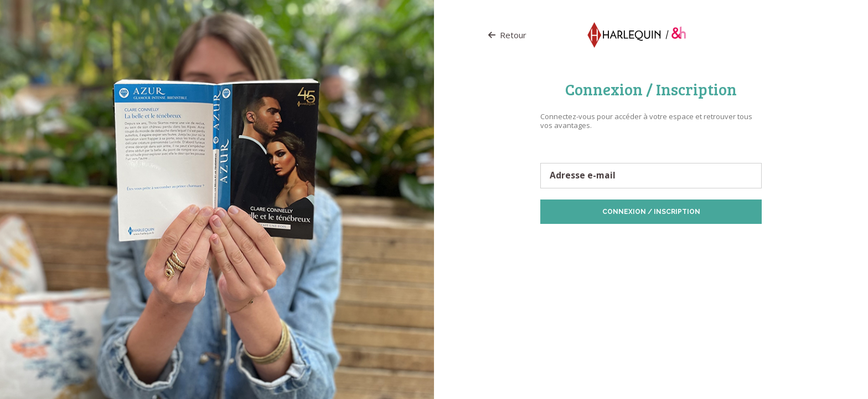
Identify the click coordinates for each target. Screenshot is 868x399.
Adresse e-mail (583, 176)
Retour (507, 35)
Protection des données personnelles (603, 241)
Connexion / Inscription (651, 212)
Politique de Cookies (695, 241)
